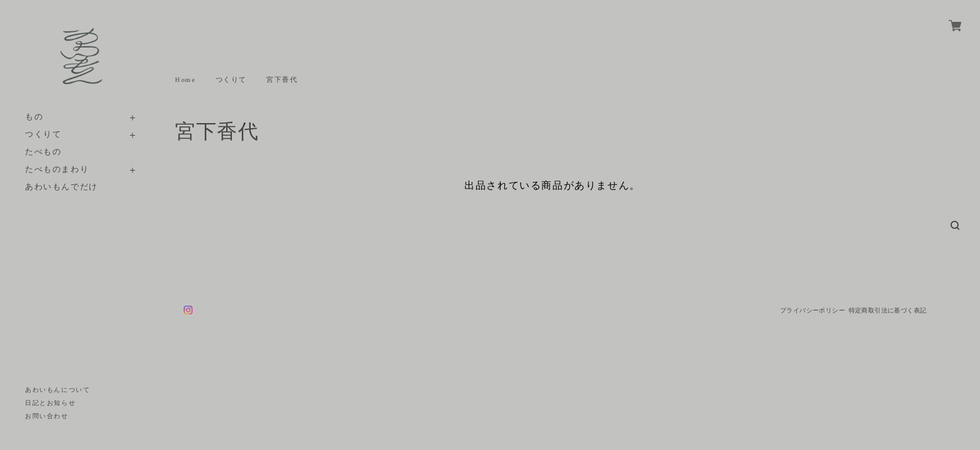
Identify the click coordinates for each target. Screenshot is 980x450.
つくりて (43, 135)
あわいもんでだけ (62, 187)
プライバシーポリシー (812, 310)
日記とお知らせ (50, 403)
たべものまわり (57, 170)
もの (34, 117)
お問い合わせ (47, 417)
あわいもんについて (57, 390)
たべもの (43, 152)
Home (185, 80)
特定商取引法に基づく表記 (888, 310)
